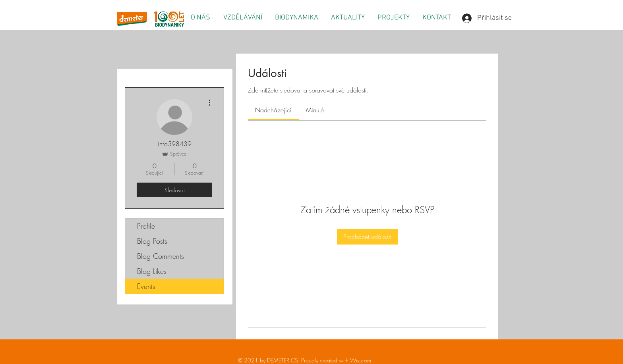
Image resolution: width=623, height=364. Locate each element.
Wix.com (361, 360)
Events (146, 286)
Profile (146, 226)
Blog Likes (152, 271)
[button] (200, 18)
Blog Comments (161, 256)
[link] (273, 110)
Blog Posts (152, 241)
